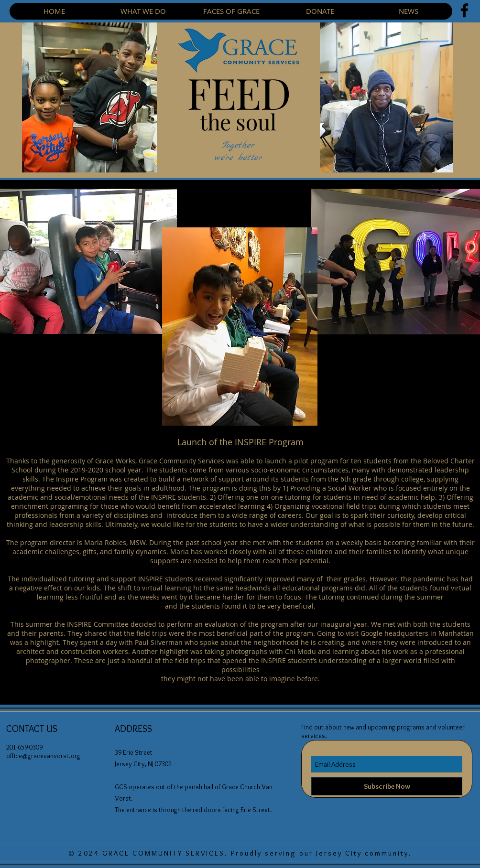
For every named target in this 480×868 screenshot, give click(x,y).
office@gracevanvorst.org (43, 756)
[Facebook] (464, 10)
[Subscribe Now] (387, 786)
